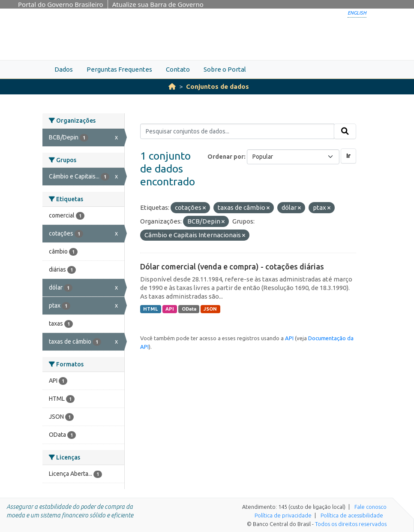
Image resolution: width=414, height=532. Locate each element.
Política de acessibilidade (352, 515)
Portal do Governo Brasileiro (61, 4)
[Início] (172, 86)
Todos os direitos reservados (351, 524)
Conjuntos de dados (217, 86)
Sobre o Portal (225, 69)
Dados (64, 69)
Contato (178, 69)
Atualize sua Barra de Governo (158, 4)
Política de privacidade (283, 515)
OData (189, 309)
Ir (348, 156)
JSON (210, 309)
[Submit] (345, 131)
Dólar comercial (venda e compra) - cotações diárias (232, 266)
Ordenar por (226, 157)
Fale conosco (370, 507)
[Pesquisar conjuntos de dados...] (237, 131)
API (170, 309)
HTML (150, 309)
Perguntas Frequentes (119, 69)
